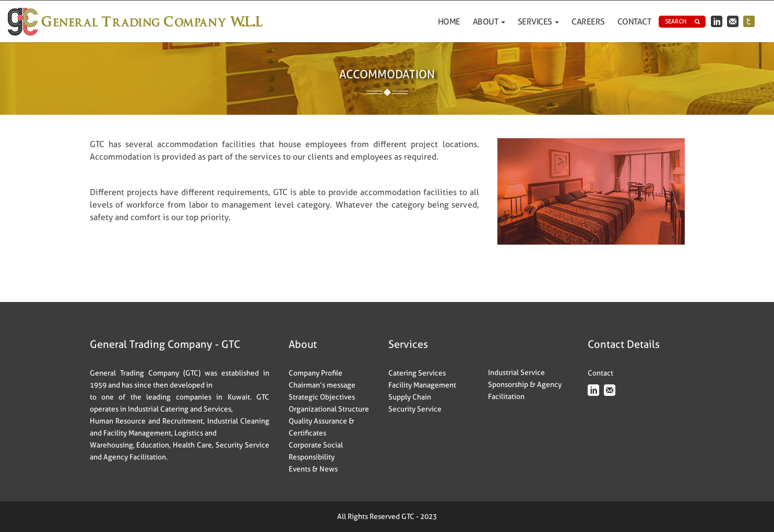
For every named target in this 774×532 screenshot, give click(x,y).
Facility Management (422, 385)
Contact (634, 22)
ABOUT (489, 22)
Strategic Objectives (322, 397)
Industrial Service (516, 372)
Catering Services (417, 373)
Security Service (415, 409)
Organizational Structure (329, 409)
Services (539, 22)
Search (682, 21)
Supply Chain (410, 397)
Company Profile (315, 373)
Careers (588, 22)
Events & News (313, 469)
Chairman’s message (322, 385)
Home (449, 22)
